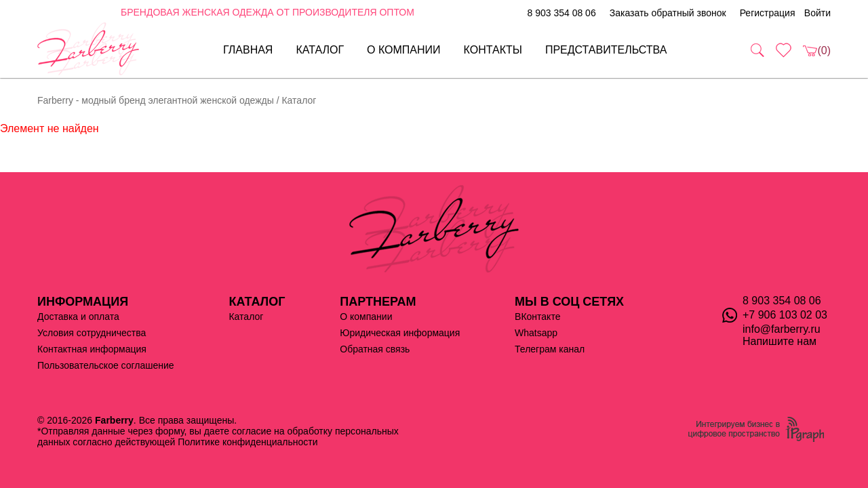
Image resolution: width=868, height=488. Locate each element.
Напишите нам (780, 341)
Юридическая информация (400, 333)
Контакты (493, 50)
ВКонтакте (537, 317)
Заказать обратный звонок (668, 13)
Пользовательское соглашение (106, 365)
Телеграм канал (550, 349)
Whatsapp (536, 333)
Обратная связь (375, 349)
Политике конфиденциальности (248, 442)
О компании (404, 50)
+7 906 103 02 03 (785, 315)
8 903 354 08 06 (561, 13)
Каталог (320, 50)
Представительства (606, 50)
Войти (817, 13)
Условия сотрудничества (92, 333)
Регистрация (768, 13)
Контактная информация (92, 349)
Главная (248, 50)
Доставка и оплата (78, 317)
